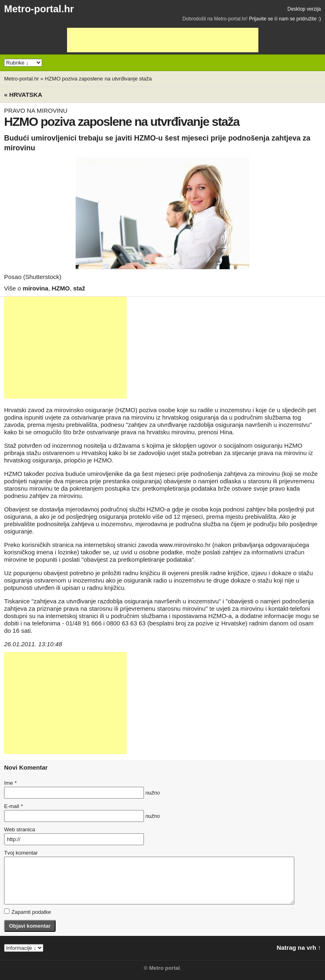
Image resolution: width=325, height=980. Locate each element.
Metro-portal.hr (39, 9)
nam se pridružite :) (300, 19)
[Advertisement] (163, 40)
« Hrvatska (23, 95)
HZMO (61, 288)
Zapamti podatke (28, 912)
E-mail (13, 806)
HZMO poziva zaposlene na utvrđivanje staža (99, 79)
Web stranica (20, 829)
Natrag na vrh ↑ (299, 948)
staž (79, 288)
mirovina (36, 288)
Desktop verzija (304, 9)
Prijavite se (261, 19)
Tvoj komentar (21, 853)
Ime (10, 783)
